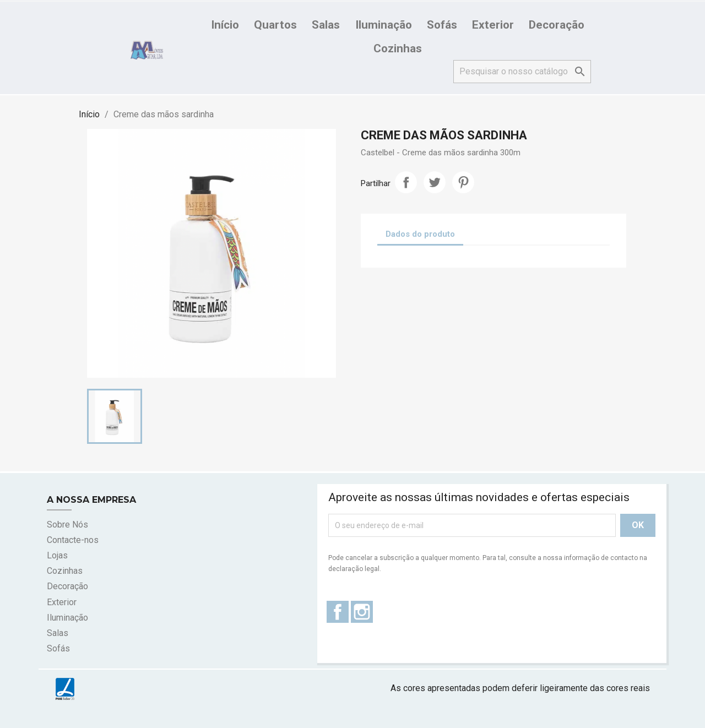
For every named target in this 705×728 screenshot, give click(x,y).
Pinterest (463, 182)
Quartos (275, 25)
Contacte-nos (73, 540)
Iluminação (384, 25)
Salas (326, 25)
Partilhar (406, 182)
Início (225, 25)
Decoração (557, 25)
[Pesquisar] (522, 72)
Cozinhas (398, 48)
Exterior (493, 25)
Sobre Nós (67, 525)
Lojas (57, 555)
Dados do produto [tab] (420, 234)
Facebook (338, 612)
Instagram (362, 612)
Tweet (435, 182)
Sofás (442, 25)
